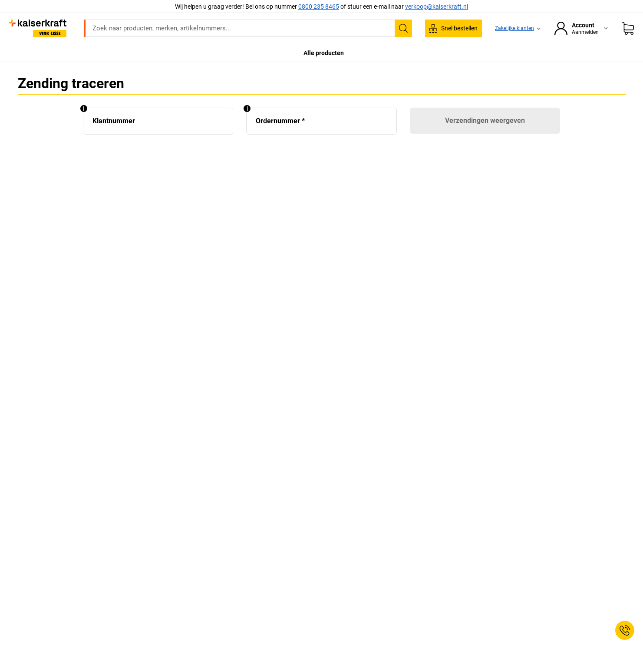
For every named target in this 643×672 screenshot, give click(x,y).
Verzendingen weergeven (485, 120)
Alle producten (324, 53)
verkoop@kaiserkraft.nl (437, 7)
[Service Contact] (625, 630)
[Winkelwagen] (628, 28)
